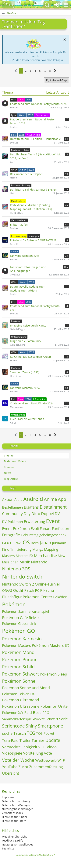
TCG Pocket (45, 733)
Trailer (25, 740)
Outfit (18, 590)
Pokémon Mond (18, 652)
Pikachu (47, 590)
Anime (50, 499)
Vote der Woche (18, 760)
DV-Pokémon (12, 522)
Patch (29, 590)
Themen (9, 456)
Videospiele (12, 753)
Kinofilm (9, 549)
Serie (63, 719)
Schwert (52, 719)
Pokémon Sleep (53, 674)
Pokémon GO (19, 631)
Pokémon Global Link (19, 624)
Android (33, 499)
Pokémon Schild (18, 667)
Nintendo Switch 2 (18, 584)
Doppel (47, 514)
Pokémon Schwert (20, 674)
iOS (26, 542)
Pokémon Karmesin (22, 639)
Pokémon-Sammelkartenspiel (26, 611)
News (7, 473)
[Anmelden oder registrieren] (57, 5)
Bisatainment (53, 507)
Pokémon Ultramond (21, 700)
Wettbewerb (46, 760)
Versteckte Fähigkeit (20, 747)
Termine (9, 467)
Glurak (15, 543)
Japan (45, 543)
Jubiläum (59, 543)
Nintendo (39, 562)
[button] (66, 5)
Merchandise (45, 556)
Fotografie (11, 535)
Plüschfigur (12, 597)
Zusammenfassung (46, 767)
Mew (62, 556)
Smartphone (50, 726)
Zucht (23, 767)
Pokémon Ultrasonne (21, 706)
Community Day (16, 514)
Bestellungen (12, 507)
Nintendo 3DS (16, 569)
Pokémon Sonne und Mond (26, 688)
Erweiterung (34, 522)
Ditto (36, 514)
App (62, 499)
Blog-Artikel (11, 479)
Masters (8, 556)
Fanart (45, 529)
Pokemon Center (37, 597)
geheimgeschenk (53, 535)
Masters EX (24, 556)
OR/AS (7, 590)
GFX (6, 543)
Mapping (51, 549)
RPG (46, 713)
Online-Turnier (48, 584)
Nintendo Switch (22, 576)
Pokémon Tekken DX (18, 694)
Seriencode (13, 726)
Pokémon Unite (54, 706)
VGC (42, 747)
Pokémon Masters (16, 645)
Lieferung (24, 549)
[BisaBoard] (9, 5)
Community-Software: (35, 855)
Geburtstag (30, 535)
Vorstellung (33, 753)
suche (7, 733)
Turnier (38, 740)
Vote (48, 753)
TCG (31, 733)
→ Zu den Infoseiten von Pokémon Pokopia (36, 60)
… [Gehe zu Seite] (45, 71)
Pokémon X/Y (13, 713)
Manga (38, 549)
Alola (18, 500)
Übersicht (11, 773)
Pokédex (60, 597)
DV (57, 514)
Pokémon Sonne (19, 681)
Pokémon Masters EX (50, 645)
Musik (25, 562)
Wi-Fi (62, 760)
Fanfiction (60, 529)
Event (53, 521)
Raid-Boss (33, 712)
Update (53, 740)
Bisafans (31, 507)
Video (52, 747)
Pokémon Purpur (19, 659)
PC (37, 590)
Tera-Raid (10, 740)
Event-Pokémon (16, 529)
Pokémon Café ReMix (21, 618)
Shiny (31, 726)
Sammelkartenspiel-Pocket (23, 719)
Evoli (35, 529)
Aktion (8, 499)
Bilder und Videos (15, 461)
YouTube (10, 767)
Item (35, 543)
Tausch (20, 733)
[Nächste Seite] (55, 71)
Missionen (10, 562)
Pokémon (14, 604)
